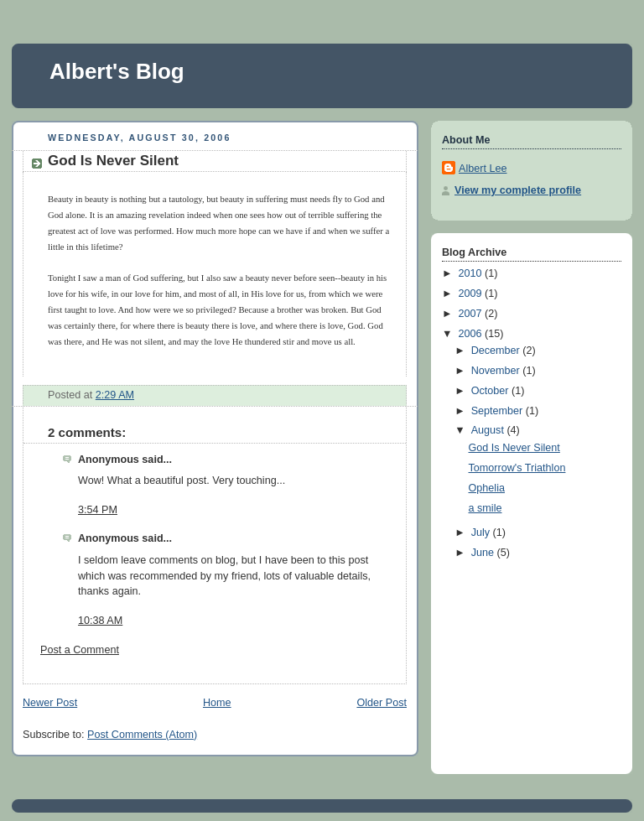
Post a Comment (80, 650)
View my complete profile (518, 190)
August (489, 430)
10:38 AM (100, 621)
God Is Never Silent (113, 161)
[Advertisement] (526, 666)
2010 (472, 273)
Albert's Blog (117, 71)
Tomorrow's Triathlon (517, 468)
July (482, 533)
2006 (472, 334)
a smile (486, 508)
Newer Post (50, 703)
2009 (472, 294)
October (491, 391)
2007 (472, 314)
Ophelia (487, 488)
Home (217, 703)
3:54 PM (98, 510)
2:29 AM (115, 395)
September (499, 411)
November (497, 371)
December (497, 351)
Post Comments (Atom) (142, 735)
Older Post (382, 703)
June (484, 553)
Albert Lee (483, 169)
